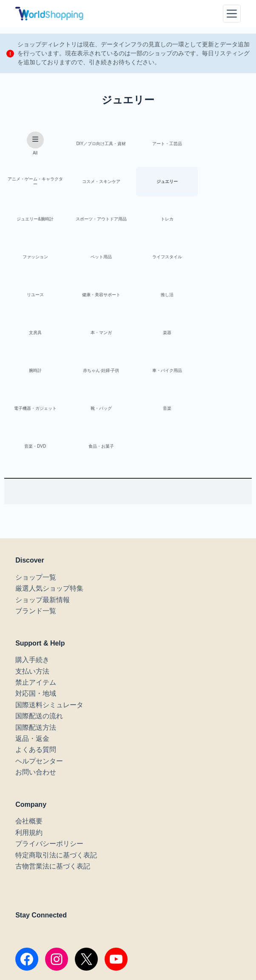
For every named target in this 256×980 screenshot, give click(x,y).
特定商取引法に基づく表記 (56, 783)
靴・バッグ (159, 335)
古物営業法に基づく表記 (53, 794)
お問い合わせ (36, 700)
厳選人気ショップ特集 (49, 516)
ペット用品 (159, 220)
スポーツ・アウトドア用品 (222, 182)
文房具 (222, 259)
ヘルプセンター (39, 689)
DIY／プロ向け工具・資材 (96, 144)
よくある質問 (36, 678)
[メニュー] (232, 14)
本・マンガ (34, 297)
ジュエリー (96, 182)
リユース (34, 259)
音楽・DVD (33, 373)
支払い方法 (32, 599)
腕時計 (159, 297)
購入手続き (32, 587)
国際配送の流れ (39, 644)
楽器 (96, 297)
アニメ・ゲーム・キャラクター (222, 144)
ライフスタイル (222, 220)
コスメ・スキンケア (34, 182)
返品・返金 (32, 666)
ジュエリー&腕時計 (159, 182)
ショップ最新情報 (43, 527)
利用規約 (29, 760)
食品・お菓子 (96, 373)
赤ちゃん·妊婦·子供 (222, 297)
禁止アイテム (36, 610)
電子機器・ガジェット (96, 335)
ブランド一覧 (36, 539)
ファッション (96, 220)
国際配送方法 (36, 655)
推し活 (159, 259)
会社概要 (29, 749)
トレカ (34, 220)
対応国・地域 (36, 621)
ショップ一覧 (36, 505)
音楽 (222, 335)
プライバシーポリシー (49, 771)
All (34, 144)
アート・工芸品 (159, 144)
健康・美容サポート (96, 259)
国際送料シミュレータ (49, 633)
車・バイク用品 (34, 335)
